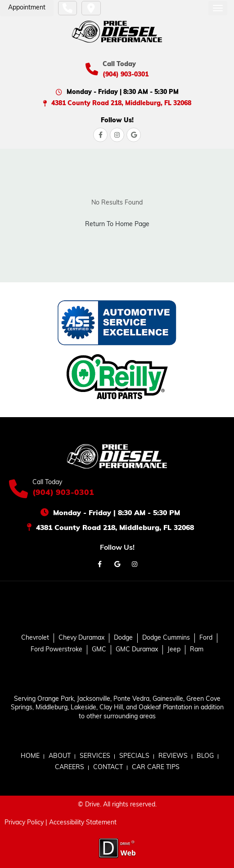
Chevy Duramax (81, 638)
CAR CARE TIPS (156, 768)
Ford (206, 638)
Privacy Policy (24, 823)
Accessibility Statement (83, 823)
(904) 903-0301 (126, 75)
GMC (99, 650)
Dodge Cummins (166, 638)
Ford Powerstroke (56, 650)
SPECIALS (134, 756)
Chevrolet (35, 638)
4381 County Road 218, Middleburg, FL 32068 (121, 104)
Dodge (123, 638)
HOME (30, 756)
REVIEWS (173, 756)
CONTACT (108, 768)
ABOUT (60, 756)
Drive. (93, 805)
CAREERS (70, 768)
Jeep (174, 650)
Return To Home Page (117, 225)
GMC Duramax (137, 650)
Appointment (27, 8)
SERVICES (95, 756)
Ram (197, 650)
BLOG (205, 756)
